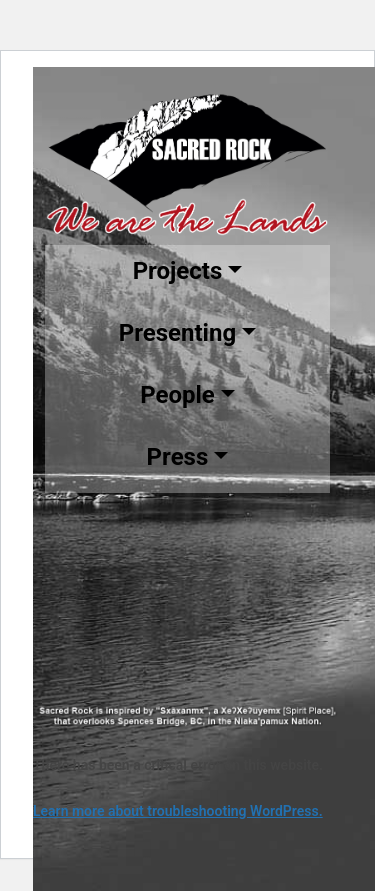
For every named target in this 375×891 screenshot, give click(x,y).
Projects (178, 271)
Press (178, 457)
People (177, 395)
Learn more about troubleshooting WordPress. (178, 811)
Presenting (177, 333)
